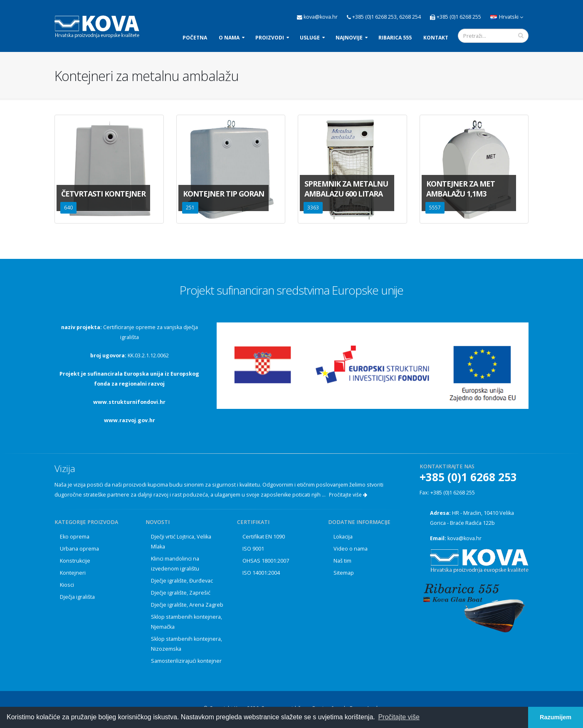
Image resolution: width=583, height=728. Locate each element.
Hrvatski (507, 17)
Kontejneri (73, 573)
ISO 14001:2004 (261, 573)
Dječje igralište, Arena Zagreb (187, 605)
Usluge (310, 38)
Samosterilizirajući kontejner (186, 661)
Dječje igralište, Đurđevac (182, 581)
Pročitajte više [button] (399, 717)
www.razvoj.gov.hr (130, 420)
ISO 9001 (253, 549)
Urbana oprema (79, 549)
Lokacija (343, 537)
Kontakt (436, 38)
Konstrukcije (75, 561)
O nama (229, 38)
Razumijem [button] (556, 717)
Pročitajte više (348, 495)
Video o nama (351, 549)
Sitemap (344, 573)
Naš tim (342, 561)
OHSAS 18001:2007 (266, 561)
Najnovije (349, 38)
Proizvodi (270, 38)
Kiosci (67, 585)
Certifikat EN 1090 (264, 537)
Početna (195, 38)
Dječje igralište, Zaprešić (181, 593)
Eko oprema (75, 537)
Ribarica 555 (395, 38)
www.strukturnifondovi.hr (129, 402)
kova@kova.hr (464, 538)
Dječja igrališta (77, 597)
